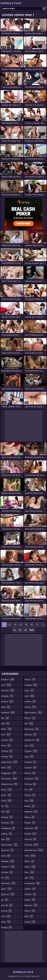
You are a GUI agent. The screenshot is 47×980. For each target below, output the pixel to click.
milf (29, 723)
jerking (7, 911)
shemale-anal (34, 850)
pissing (30, 795)
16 (14, 630)
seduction (31, 828)
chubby (7, 757)
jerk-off (7, 905)
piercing (30, 784)
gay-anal (7, 850)
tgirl (29, 878)
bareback (8, 712)
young (30, 922)
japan (6, 889)
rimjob (30, 823)
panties (30, 773)
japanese (8, 894)
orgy (29, 757)
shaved (31, 834)
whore (30, 911)
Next (32, 630)
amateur (8, 679)
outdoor (31, 768)
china (6, 746)
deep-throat (9, 762)
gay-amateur (9, 845)
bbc (5, 718)
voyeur (30, 900)
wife (29, 916)
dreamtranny (9, 784)
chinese (7, 751)
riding (30, 817)
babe (6, 707)
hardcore (8, 867)
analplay (7, 696)
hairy (6, 856)
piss (29, 790)
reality (30, 806)
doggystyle (9, 773)
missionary (32, 729)
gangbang (8, 828)
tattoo (30, 867)
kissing (7, 927)
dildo (6, 768)
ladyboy (31, 685)
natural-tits (32, 740)
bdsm (6, 729)
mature (30, 718)
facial (6, 801)
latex (29, 690)
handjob (8, 861)
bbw (5, 723)
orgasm (31, 751)
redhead (31, 812)
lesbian (30, 701)
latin (30, 696)
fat (5, 806)
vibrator (31, 894)
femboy (7, 817)
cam (6, 734)
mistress (31, 734)
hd (5, 878)
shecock (31, 839)
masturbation (33, 712)
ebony (7, 790)
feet (5, 812)
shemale (32, 845)
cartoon (7, 740)
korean (30, 679)
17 (20, 630)
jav (5, 900)
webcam (31, 905)
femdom (7, 823)
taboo (30, 861)
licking (30, 707)
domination (9, 779)
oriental (31, 762)
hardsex (7, 872)
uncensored (32, 883)
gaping (7, 834)
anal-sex (8, 690)
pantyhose (32, 779)
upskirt (30, 889)
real (29, 801)
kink (6, 916)
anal (6, 685)
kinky (6, 922)
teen (29, 872)
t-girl (30, 856)
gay (6, 839)
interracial (8, 883)
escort (6, 795)
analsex (7, 701)
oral (29, 746)
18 (25, 630)
